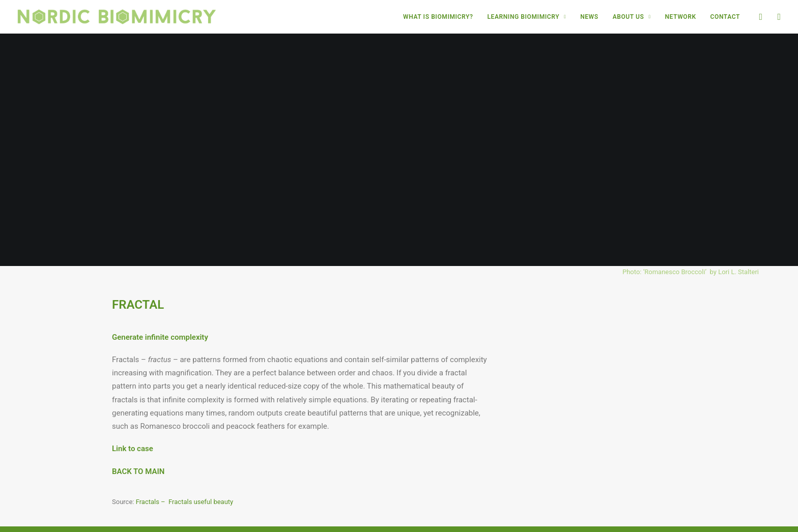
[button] (760, 17)
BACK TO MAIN (138, 454)
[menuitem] (438, 17)
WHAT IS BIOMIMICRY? (438, 17)
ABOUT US (632, 17)
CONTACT (725, 17)
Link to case (133, 431)
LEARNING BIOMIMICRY (526, 17)
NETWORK (681, 17)
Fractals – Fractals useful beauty (185, 484)
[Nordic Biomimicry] (117, 17)
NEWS (589, 17)
